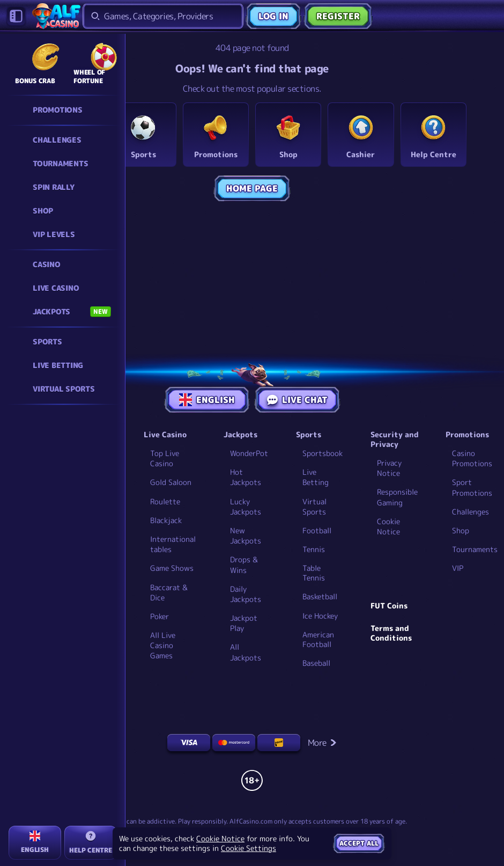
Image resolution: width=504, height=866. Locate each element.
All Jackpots (246, 652)
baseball (316, 663)
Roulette (165, 501)
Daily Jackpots (246, 594)
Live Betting (316, 477)
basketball (320, 597)
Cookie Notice (388, 526)
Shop (461, 530)
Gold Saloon (171, 482)
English (207, 400)
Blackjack (166, 520)
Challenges (470, 512)
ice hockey (320, 616)
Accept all (359, 843)
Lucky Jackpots (246, 507)
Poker (160, 616)
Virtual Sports (314, 507)
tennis (314, 549)
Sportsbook (323, 453)
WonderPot (249, 453)
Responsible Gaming (397, 497)
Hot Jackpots (246, 477)
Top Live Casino (165, 458)
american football (318, 640)
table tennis (314, 573)
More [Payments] (323, 743)
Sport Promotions (472, 487)
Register (338, 16)
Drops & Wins (244, 564)
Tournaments (475, 549)
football (317, 531)
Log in (273, 16)
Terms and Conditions (391, 633)
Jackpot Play (244, 623)
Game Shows (172, 568)
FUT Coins (389, 606)
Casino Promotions (472, 458)
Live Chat (297, 400)
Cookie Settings (249, 848)
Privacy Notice (389, 468)
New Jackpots (246, 535)
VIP (458, 568)
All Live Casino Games (163, 645)
